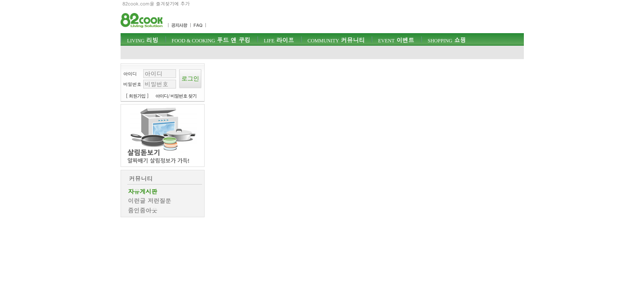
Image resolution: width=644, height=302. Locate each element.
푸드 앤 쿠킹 (211, 40)
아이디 (130, 74)
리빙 (143, 40)
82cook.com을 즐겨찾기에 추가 (156, 4)
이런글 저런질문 (150, 200)
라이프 (279, 40)
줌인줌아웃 (143, 210)
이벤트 (396, 40)
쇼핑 (447, 40)
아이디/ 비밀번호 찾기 (176, 96)
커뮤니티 (336, 40)
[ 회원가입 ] (137, 96)
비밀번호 (133, 84)
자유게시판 (143, 191)
